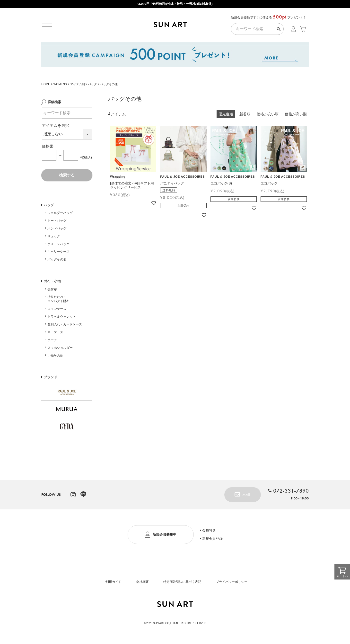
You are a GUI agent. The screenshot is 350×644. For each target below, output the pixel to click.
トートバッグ (57, 222)
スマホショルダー (60, 349)
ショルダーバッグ (60, 215)
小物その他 (55, 357)
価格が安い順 (268, 116)
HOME (46, 86)
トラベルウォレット (62, 318)
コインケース (57, 310)
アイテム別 (78, 86)
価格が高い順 (296, 116)
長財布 (52, 291)
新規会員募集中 (165, 536)
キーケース (55, 334)
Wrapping (118, 178)
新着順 (245, 116)
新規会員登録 (212, 540)
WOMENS (60, 86)
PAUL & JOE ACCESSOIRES (182, 178)
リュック (54, 238)
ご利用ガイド (112, 584)
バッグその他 (57, 261)
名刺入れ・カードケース (65, 326)
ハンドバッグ (57, 230)
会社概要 (142, 584)
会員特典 (209, 532)
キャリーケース (58, 253)
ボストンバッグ (58, 246)
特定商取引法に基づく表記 (182, 584)
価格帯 (48, 148)
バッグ (92, 86)
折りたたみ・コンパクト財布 (58, 301)
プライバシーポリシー (232, 584)
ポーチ (52, 342)
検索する (67, 177)
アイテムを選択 (55, 127)
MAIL (246, 496)
